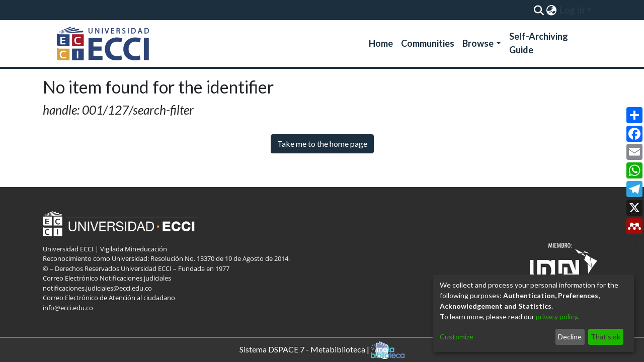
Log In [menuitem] (572, 10)
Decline (570, 337)
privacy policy (556, 316)
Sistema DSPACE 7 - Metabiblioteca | (322, 350)
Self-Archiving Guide (539, 43)
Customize (457, 337)
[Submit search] (539, 10)
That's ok (606, 337)
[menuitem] (551, 10)
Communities (428, 43)
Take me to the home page (322, 144)
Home (381, 43)
